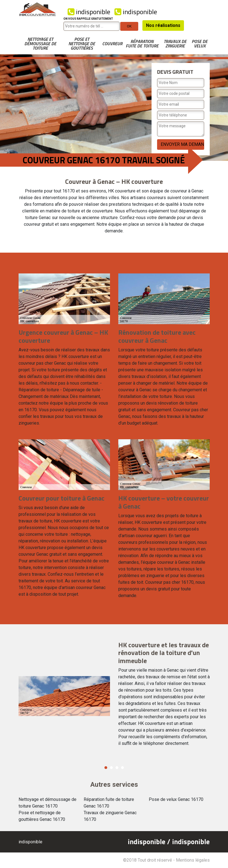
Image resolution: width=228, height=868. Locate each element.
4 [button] (122, 768)
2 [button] (111, 768)
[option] (114, 696)
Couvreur (112, 44)
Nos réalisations (163, 25)
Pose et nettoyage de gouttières (82, 44)
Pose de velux (200, 44)
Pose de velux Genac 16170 (176, 799)
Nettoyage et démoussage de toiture (40, 44)
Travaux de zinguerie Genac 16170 (110, 816)
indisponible (89, 12)
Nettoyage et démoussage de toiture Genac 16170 (48, 803)
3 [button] (117, 768)
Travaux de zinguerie (175, 44)
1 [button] (106, 768)
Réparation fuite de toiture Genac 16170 (109, 803)
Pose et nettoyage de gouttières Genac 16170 (42, 816)
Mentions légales (193, 860)
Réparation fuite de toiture (142, 44)
